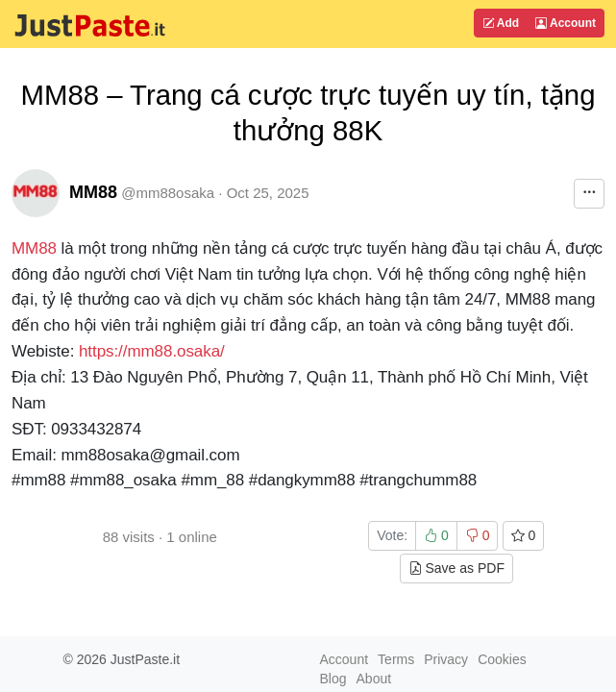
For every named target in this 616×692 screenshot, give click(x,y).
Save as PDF (456, 568)
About (374, 679)
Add (501, 23)
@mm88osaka (168, 193)
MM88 (93, 192)
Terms (396, 659)
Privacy (446, 659)
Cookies (502, 659)
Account (566, 23)
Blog (333, 679)
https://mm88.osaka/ (152, 351)
